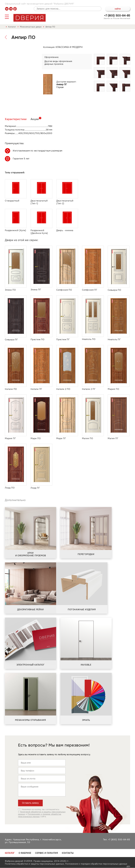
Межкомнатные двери (31, 27)
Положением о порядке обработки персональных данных (40, 815)
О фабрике (25, 853)
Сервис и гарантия (46, 853)
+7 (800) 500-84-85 (117, 16)
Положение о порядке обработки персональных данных (96, 864)
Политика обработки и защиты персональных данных (34, 864)
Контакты (68, 853)
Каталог (12, 27)
